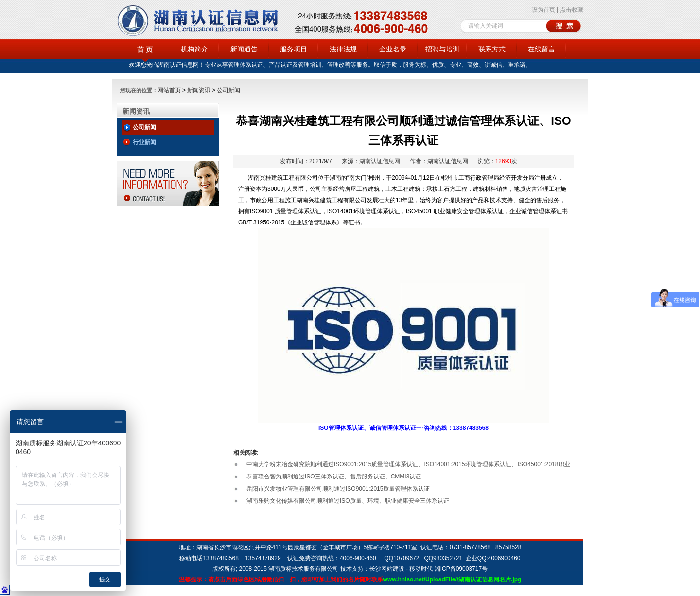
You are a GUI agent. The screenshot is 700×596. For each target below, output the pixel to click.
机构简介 (194, 49)
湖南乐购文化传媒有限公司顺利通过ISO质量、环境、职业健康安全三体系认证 (348, 501)
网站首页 (169, 90)
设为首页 (543, 10)
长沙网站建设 (387, 569)
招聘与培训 (442, 49)
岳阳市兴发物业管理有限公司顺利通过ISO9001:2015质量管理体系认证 (338, 489)
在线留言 (542, 49)
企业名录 (393, 49)
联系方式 (492, 49)
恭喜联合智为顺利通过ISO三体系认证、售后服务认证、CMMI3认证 (334, 477)
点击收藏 (572, 10)
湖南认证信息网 (380, 161)
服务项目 (294, 49)
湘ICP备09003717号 (461, 569)
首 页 (145, 50)
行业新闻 (144, 142)
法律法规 (343, 49)
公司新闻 (228, 90)
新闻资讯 (199, 90)
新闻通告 (244, 49)
